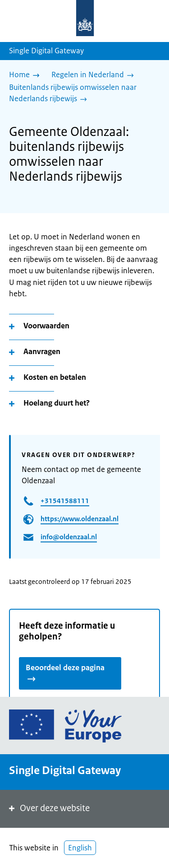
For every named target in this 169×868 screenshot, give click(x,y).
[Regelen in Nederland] (95, 75)
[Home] (27, 75)
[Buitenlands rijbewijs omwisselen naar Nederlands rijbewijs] (81, 94)
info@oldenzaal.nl (69, 537)
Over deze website (48, 808)
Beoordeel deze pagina (65, 672)
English (80, 848)
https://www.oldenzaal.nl (80, 519)
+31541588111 (65, 501)
